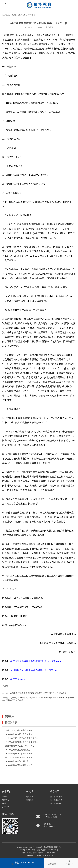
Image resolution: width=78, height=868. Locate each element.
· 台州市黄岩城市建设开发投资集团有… (21, 742)
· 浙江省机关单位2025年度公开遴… (19, 746)
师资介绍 (6, 800)
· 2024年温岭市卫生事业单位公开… (19, 754)
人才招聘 (6, 807)
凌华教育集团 (55, 803)
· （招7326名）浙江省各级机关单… (19, 730)
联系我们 (6, 803)
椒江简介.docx (18, 679)
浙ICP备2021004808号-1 (28, 850)
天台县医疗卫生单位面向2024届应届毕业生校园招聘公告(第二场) (38, 693)
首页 (14, 15)
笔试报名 (30, 797)
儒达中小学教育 (56, 797)
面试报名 (30, 800)
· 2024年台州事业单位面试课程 (17, 761)
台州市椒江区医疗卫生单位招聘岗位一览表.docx (34, 670)
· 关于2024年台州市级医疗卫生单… (19, 757)
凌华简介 (6, 797)
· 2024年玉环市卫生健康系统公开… (19, 750)
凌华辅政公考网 (56, 800)
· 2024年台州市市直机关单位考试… (19, 734)
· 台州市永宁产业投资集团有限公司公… (21, 738)
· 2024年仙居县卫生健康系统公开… (19, 765)
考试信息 (22, 15)
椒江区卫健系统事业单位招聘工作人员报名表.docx (36, 661)
